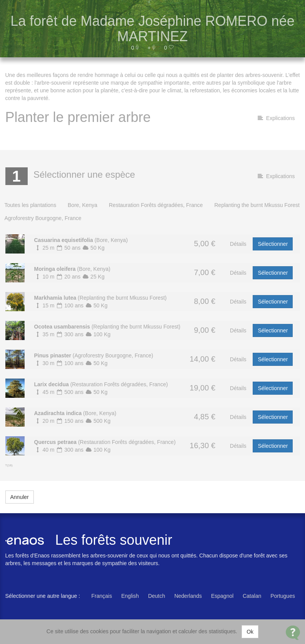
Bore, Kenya (82, 205)
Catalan (252, 596)
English (130, 596)
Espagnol (222, 596)
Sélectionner (273, 244)
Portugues (283, 596)
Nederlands (188, 596)
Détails (238, 244)
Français (102, 596)
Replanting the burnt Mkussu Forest (257, 205)
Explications (276, 118)
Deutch (157, 596)
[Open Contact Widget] (293, 633)
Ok (250, 632)
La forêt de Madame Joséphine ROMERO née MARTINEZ (152, 29)
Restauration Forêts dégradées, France (156, 205)
